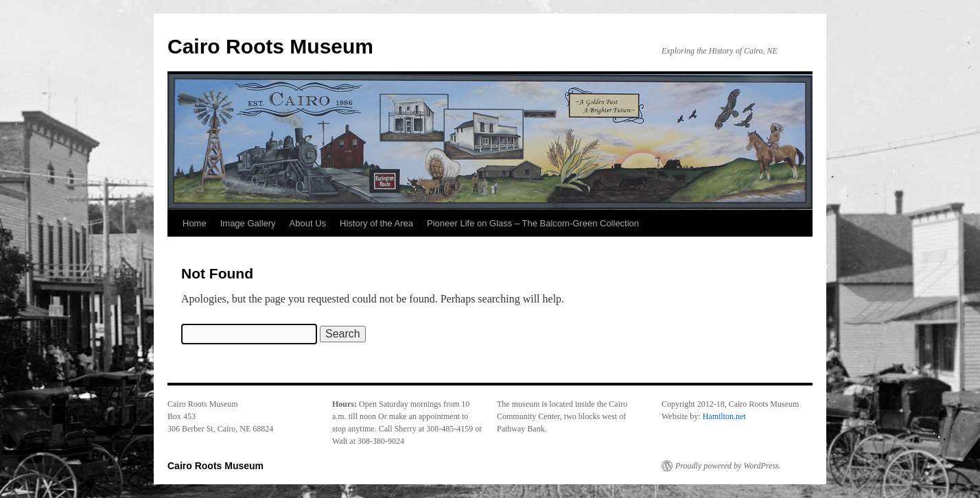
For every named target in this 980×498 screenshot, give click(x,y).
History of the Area (376, 223)
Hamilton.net (724, 416)
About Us (308, 223)
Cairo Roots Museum (270, 46)
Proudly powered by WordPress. (728, 466)
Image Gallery (248, 223)
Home (195, 223)
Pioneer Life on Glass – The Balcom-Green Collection (533, 223)
